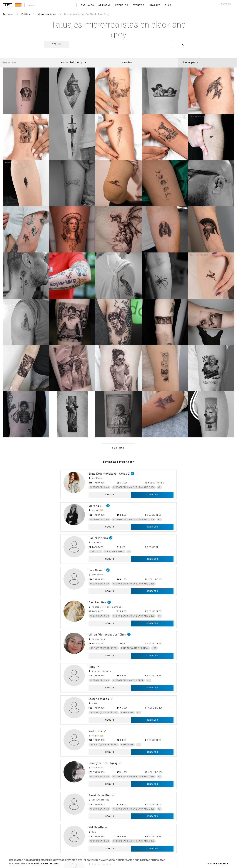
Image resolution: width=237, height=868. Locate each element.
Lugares (155, 5)
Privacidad (93, 805)
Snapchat (188, 823)
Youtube (187, 841)
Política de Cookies (46, 864)
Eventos (139, 5)
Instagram (188, 799)
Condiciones (94, 799)
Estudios (122, 5)
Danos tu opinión (144, 805)
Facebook (188, 805)
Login (42, 799)
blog (168, 5)
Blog (138, 799)
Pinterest (188, 817)
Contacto (92, 817)
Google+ (187, 835)
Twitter (187, 829)
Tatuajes (88, 5)
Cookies (91, 811)
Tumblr (187, 811)
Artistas (105, 5)
